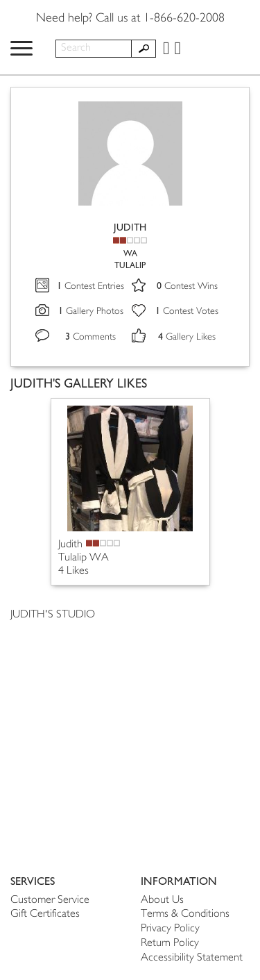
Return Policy (170, 944)
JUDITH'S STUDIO (53, 615)
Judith (70, 545)
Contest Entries (90, 286)
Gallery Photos (91, 312)
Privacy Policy (170, 929)
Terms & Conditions (185, 914)
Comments (90, 337)
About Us (162, 900)
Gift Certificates (45, 914)
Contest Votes (187, 312)
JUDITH (130, 227)
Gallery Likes (187, 337)
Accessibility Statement (192, 958)
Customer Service (50, 900)
